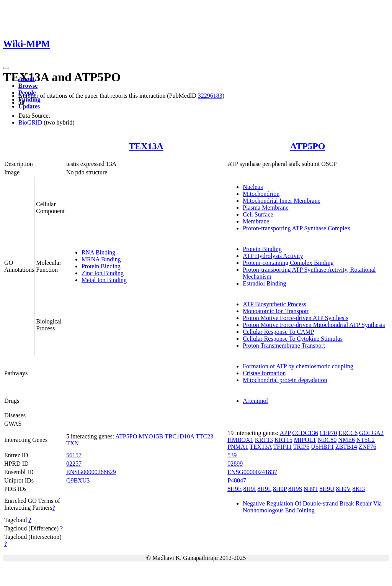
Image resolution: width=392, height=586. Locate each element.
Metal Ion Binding (104, 280)
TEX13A (146, 146)
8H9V (344, 489)
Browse (28, 86)
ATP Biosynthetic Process (274, 304)
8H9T (311, 489)
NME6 (346, 440)
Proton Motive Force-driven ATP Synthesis (296, 318)
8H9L (264, 489)
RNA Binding (98, 252)
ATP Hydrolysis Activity (273, 256)
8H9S (295, 489)
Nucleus (253, 187)
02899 (235, 464)
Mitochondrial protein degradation (285, 380)
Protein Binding (101, 266)
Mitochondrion (261, 194)
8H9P (280, 489)
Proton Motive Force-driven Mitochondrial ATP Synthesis (314, 325)
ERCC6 (348, 433)
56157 (74, 455)
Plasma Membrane (266, 208)
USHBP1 (322, 447)
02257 (74, 464)
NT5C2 (366, 440)
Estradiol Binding (264, 283)
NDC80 (327, 440)
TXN (73, 443)
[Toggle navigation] (6, 68)
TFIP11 (283, 447)
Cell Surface (258, 214)
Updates (29, 106)
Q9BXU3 (78, 480)
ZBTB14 (346, 447)
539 (232, 455)
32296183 (210, 96)
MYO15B (151, 436)
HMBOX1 (240, 440)
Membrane (256, 221)
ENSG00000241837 (252, 472)
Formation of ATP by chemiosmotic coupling (298, 366)
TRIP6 (301, 447)
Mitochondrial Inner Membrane (282, 201)
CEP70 (328, 433)
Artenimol (255, 401)
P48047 (237, 480)
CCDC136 (305, 433)
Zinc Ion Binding (103, 273)
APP (285, 433)
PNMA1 (238, 447)
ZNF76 (367, 447)
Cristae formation (264, 373)
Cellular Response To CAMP (278, 332)
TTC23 (204, 436)
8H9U (327, 489)
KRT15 (283, 440)
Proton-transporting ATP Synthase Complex (296, 228)
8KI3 (359, 489)
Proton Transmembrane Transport (284, 346)
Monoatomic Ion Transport (276, 311)
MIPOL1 (305, 440)
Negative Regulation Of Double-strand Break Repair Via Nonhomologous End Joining (312, 507)
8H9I (249, 489)
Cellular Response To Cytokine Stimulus (293, 339)
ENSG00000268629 (91, 472)
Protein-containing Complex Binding (288, 263)
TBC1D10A (179, 436)
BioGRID (30, 122)
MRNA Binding (101, 259)
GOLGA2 (371, 433)
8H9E (234, 489)
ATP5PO (308, 146)
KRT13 (264, 440)
